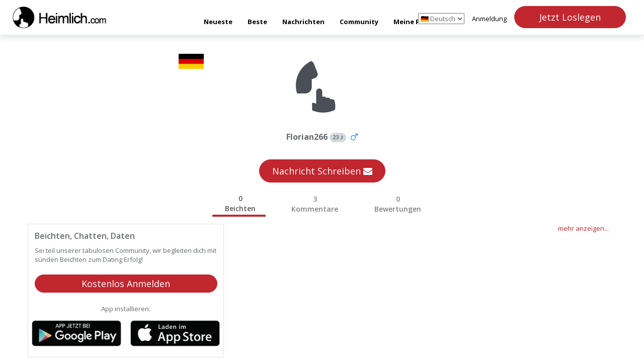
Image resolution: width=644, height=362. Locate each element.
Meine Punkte (417, 22)
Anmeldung (489, 19)
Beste (257, 22)
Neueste (218, 22)
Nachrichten (303, 22)
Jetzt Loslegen (570, 17)
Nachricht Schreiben (322, 171)
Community (359, 22)
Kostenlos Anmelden (126, 284)
